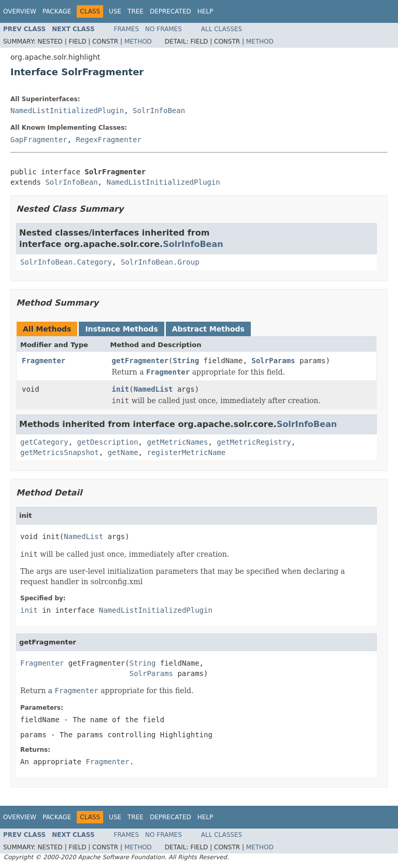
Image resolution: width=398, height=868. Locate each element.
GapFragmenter (39, 140)
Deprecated (170, 11)
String (186, 361)
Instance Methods (121, 329)
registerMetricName (186, 452)
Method (138, 42)
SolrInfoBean (159, 111)
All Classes (222, 29)
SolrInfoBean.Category (66, 262)
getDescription (108, 442)
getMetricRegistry (254, 442)
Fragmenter (44, 361)
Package (57, 11)
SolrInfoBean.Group (160, 262)
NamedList (153, 389)
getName (123, 452)
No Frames (164, 29)
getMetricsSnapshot (60, 452)
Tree (136, 11)
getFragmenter (140, 361)
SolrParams (273, 361)
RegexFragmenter (108, 140)
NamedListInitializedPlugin (67, 111)
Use (115, 11)
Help (205, 11)
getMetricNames (177, 442)
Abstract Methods (208, 329)
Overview (20, 11)
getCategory (44, 442)
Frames (127, 29)
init (121, 389)
